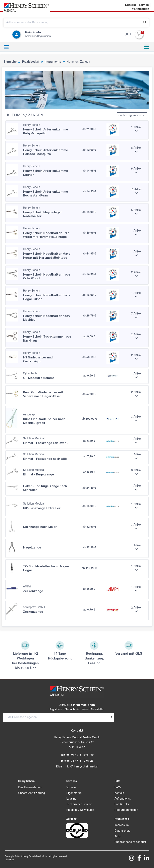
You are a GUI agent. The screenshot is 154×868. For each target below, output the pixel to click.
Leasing (71, 799)
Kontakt (119, 793)
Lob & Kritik (122, 805)
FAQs (118, 788)
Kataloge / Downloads (80, 810)
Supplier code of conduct (130, 842)
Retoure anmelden (126, 810)
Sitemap (10, 860)
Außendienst (123, 799)
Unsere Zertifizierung (32, 793)
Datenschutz (122, 831)
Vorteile (71, 788)
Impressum (122, 825)
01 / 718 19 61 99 (82, 755)
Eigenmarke (74, 793)
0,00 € (128, 34)
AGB (117, 837)
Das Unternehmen (30, 788)
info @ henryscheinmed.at (82, 767)
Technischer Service (79, 805)
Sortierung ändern (132, 115)
